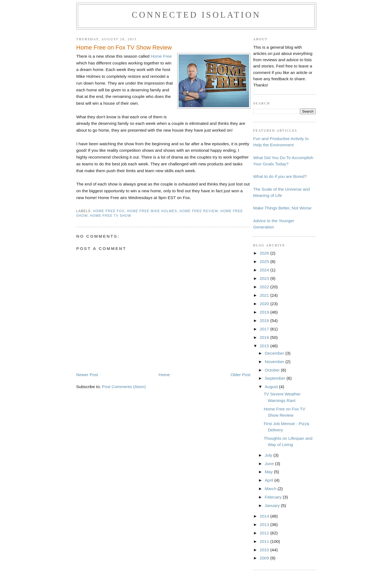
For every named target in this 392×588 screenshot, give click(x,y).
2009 (265, 558)
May (269, 472)
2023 (265, 278)
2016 (265, 337)
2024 (265, 270)
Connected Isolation (196, 15)
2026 (265, 253)
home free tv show (111, 216)
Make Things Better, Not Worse (282, 208)
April (269, 480)
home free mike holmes (152, 211)
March (271, 489)
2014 (265, 516)
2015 (265, 346)
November (275, 362)
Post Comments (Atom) (124, 387)
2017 (265, 329)
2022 (265, 287)
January (273, 505)
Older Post (241, 375)
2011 (265, 541)
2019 (265, 312)
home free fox (109, 211)
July (269, 455)
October (273, 370)
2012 (265, 533)
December (275, 353)
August (272, 387)
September (275, 378)
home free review (199, 211)
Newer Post (87, 375)
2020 (265, 304)
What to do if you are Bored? (280, 176)
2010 (265, 550)
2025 (265, 261)
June (270, 464)
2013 (265, 524)
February (274, 497)
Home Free (161, 56)
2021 (265, 295)
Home (164, 375)
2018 (265, 321)
